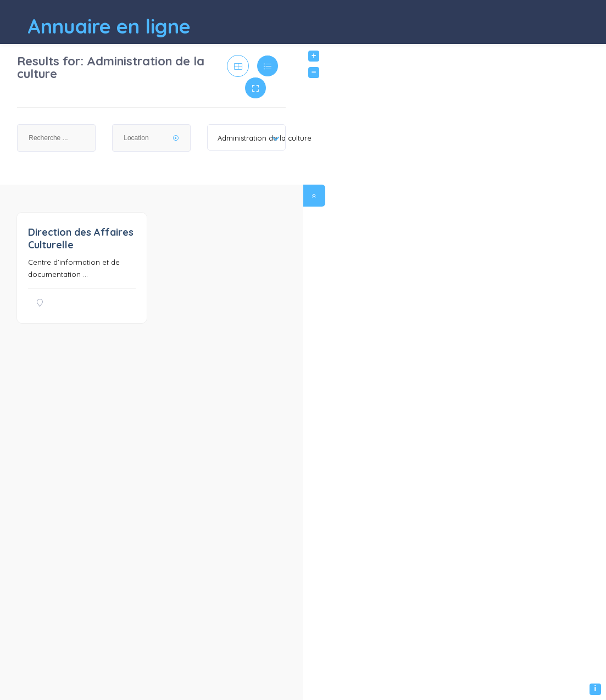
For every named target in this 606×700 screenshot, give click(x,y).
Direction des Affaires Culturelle (81, 238)
